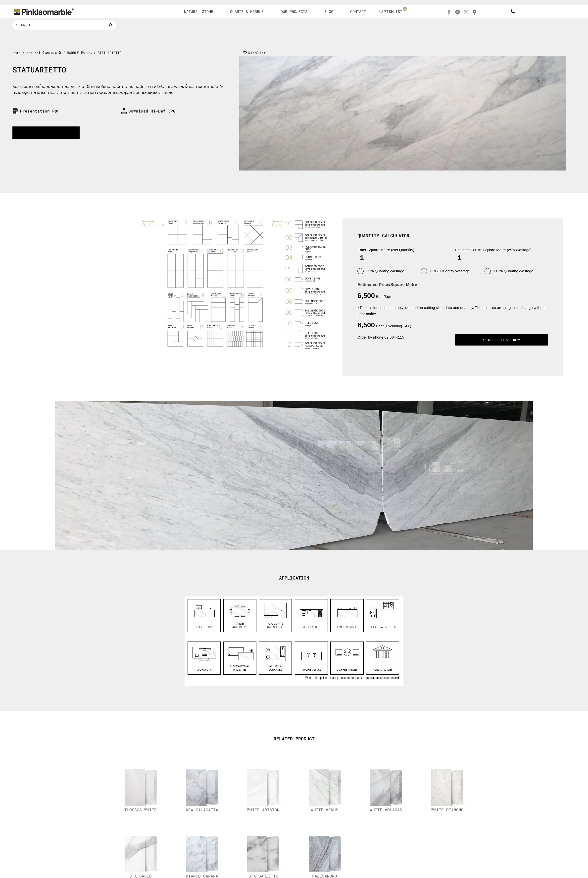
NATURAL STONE (199, 11)
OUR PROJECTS (294, 11)
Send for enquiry (502, 340)
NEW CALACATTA (202, 810)
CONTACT (358, 11)
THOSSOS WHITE (141, 810)
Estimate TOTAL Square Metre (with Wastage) (493, 250)
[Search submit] (111, 25)
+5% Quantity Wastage (381, 271)
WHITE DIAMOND (447, 810)
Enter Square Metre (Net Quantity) (386, 250)
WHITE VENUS (325, 810)
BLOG (329, 11)
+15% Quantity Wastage (509, 271)
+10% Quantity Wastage (445, 271)
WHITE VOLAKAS (386, 810)
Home (16, 53)
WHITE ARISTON (263, 810)
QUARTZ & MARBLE (247, 11)
